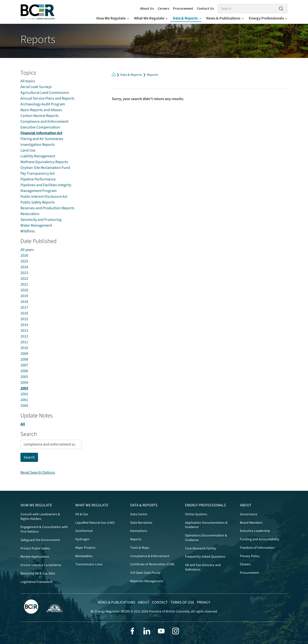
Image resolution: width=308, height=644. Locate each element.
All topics (28, 81)
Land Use (28, 150)
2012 (24, 336)
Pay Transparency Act (38, 173)
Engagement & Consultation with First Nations (44, 529)
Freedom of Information (257, 548)
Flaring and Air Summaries (42, 139)
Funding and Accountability (260, 539)
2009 (24, 354)
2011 (24, 342)
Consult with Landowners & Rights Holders (40, 517)
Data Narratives (141, 523)
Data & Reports (187, 18)
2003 (24, 388)
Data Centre (139, 514)
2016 (24, 313)
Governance (249, 514)
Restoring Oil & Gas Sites (38, 574)
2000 (24, 406)
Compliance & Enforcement (150, 556)
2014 (24, 325)
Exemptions (139, 531)
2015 (24, 319)
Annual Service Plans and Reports (48, 98)
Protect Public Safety (35, 548)
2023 (24, 273)
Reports (152, 75)
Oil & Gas (82, 514)
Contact (160, 602)
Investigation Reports (38, 145)
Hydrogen (82, 539)
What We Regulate (151, 18)
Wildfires (28, 231)
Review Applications (35, 557)
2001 (24, 400)
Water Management (36, 225)
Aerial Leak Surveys (36, 87)
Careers (163, 9)
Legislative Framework (37, 582)
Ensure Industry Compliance (41, 565)
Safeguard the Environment (40, 540)
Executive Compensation (40, 127)
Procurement (183, 9)
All (23, 424)
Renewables (84, 556)
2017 (24, 307)
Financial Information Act (41, 133)
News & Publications (225, 18)
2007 (24, 365)
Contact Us (205, 9)
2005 (24, 377)
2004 (24, 383)
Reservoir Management (147, 581)
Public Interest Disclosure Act (44, 197)
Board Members (251, 523)
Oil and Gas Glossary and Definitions (203, 567)
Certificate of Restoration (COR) (152, 564)
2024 (24, 267)
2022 (24, 279)
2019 (24, 296)
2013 (24, 331)
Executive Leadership (255, 531)
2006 (24, 371)
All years (27, 250)
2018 (24, 302)
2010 (24, 348)
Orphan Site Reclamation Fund (45, 168)
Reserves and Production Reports (47, 208)
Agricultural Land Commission (45, 93)
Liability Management (38, 156)
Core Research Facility (201, 548)
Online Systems (196, 514)
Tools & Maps (140, 548)
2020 (24, 290)
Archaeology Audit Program (43, 104)
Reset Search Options (38, 472)
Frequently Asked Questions (205, 557)
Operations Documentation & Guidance (206, 538)
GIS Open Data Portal (145, 573)
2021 (24, 284)
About (246, 505)
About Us (147, 9)
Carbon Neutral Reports (40, 116)
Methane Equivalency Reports (44, 162)
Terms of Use (182, 602)
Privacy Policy (250, 556)
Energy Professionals (268, 18)
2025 (24, 261)
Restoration (30, 214)
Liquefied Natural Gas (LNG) (95, 523)
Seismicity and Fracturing (41, 220)
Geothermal (84, 531)
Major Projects (85, 548)
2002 (24, 394)
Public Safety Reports (38, 202)
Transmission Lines (89, 564)
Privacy (204, 602)
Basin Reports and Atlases (41, 110)
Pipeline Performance (38, 179)
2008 (24, 359)
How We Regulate (113, 18)
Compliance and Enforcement (44, 121)
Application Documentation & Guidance (206, 525)
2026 (24, 255)
